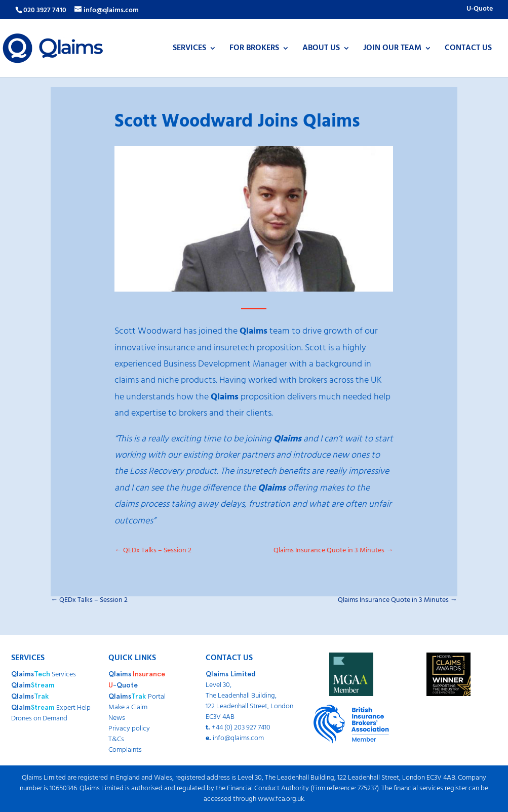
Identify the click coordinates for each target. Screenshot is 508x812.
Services (44, 675)
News (117, 718)
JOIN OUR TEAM (392, 50)
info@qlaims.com (238, 738)
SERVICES (189, 50)
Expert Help (51, 708)
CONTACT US (468, 50)
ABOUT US (321, 50)
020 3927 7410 (45, 10)
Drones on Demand (39, 719)
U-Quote (480, 10)
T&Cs (116, 739)
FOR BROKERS (254, 50)
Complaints (125, 750)
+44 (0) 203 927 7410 (241, 728)
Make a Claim (128, 707)
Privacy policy (129, 729)
